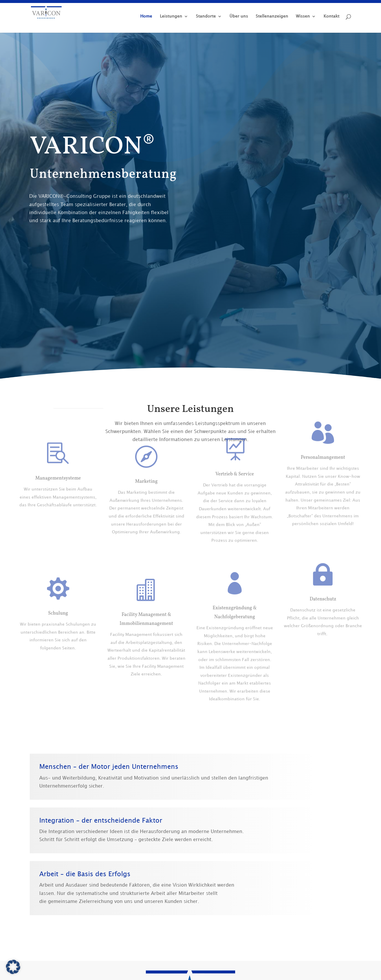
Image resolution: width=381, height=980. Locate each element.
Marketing (146, 464)
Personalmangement (323, 438)
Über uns (239, 16)
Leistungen (171, 16)
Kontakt (331, 16)
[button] (13, 967)
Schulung (58, 612)
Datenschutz (323, 585)
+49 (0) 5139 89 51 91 (239, 250)
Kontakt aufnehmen (310, 247)
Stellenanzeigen (272, 16)
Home (146, 16)
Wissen (303, 16)
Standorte (206, 16)
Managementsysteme (58, 477)
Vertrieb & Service (235, 450)
